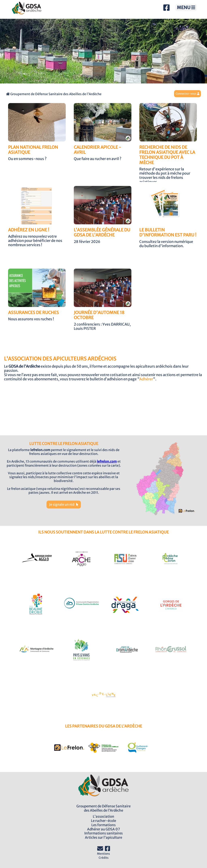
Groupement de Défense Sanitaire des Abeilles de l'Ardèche (54, 94)
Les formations (103, 825)
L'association (103, 816)
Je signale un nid (64, 504)
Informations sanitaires (103, 833)
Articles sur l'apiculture (103, 837)
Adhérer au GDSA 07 (103, 829)
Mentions (103, 854)
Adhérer (146, 379)
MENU (186, 7)
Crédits (104, 858)
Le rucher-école (103, 821)
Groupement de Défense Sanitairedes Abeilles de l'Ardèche (103, 808)
